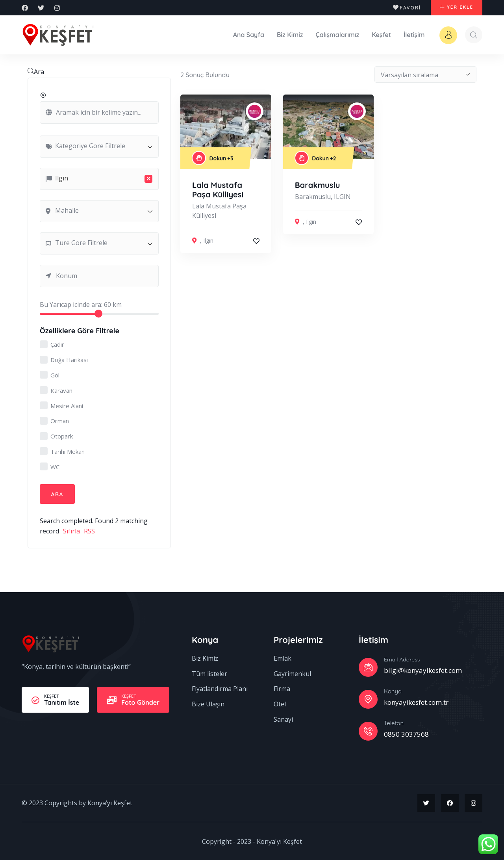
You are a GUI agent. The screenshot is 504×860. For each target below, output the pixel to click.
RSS (89, 530)
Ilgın (208, 239)
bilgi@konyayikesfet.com (423, 669)
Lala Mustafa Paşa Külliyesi (218, 188)
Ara (36, 70)
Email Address (402, 658)
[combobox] (99, 145)
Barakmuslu (318, 183)
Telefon (394, 722)
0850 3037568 (406, 733)
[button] (453, 8)
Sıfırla (71, 530)
